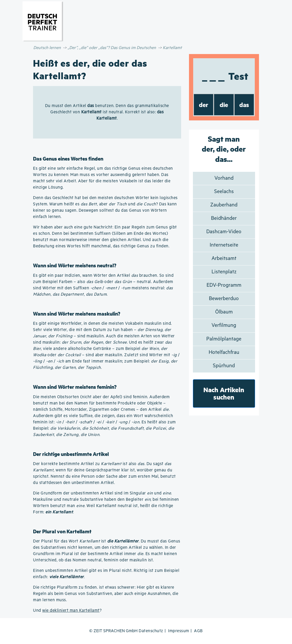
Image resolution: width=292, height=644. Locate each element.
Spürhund (224, 366)
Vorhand (224, 178)
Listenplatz (224, 272)
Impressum (179, 631)
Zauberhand (224, 205)
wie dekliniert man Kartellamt (71, 611)
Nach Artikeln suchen (224, 393)
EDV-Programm (224, 285)
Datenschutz (151, 631)
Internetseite (224, 245)
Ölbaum (224, 312)
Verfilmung (224, 325)
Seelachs (224, 192)
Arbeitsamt (224, 259)
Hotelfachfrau (224, 352)
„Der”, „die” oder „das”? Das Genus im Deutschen (112, 48)
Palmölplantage (224, 339)
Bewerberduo (224, 299)
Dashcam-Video (224, 232)
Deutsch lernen (47, 48)
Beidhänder (224, 218)
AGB (198, 631)
